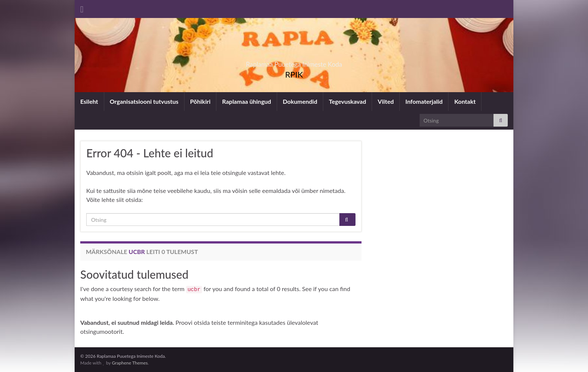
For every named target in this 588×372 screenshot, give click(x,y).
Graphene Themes (130, 363)
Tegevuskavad (347, 101)
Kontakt (465, 101)
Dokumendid (300, 101)
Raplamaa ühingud (247, 101)
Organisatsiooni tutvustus (144, 101)
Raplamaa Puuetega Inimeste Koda (294, 62)
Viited (386, 101)
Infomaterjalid (424, 101)
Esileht (89, 101)
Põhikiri (200, 101)
